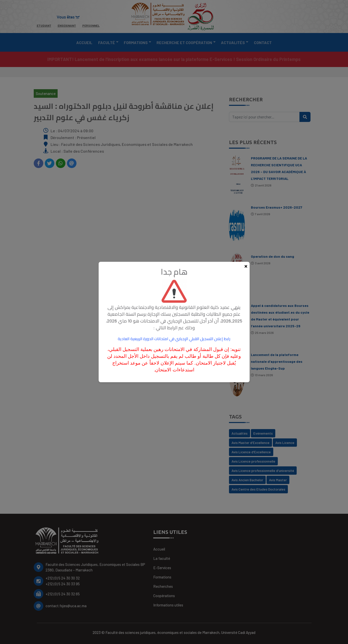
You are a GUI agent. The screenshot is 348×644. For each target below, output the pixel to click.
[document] (174, 322)
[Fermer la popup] (246, 266)
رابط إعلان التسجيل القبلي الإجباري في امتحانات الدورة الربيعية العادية (174, 339)
